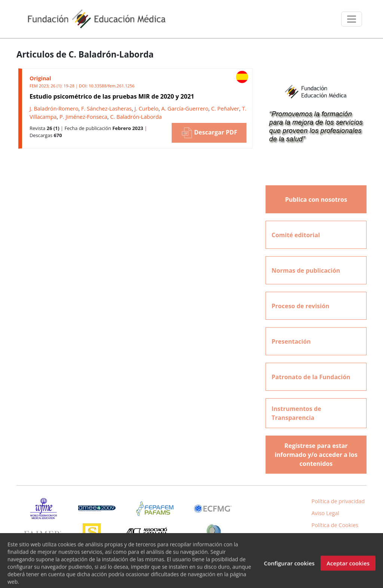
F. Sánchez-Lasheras (106, 109)
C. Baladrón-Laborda (136, 117)
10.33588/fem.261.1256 (112, 86)
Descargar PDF (209, 133)
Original (40, 78)
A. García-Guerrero (185, 109)
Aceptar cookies (348, 568)
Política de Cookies (335, 525)
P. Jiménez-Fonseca (83, 117)
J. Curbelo (146, 109)
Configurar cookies (289, 568)
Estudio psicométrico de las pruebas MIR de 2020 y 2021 (112, 96)
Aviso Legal (325, 513)
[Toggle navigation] (352, 19)
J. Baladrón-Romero (54, 109)
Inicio (339, 537)
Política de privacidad (338, 501)
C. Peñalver (225, 109)
